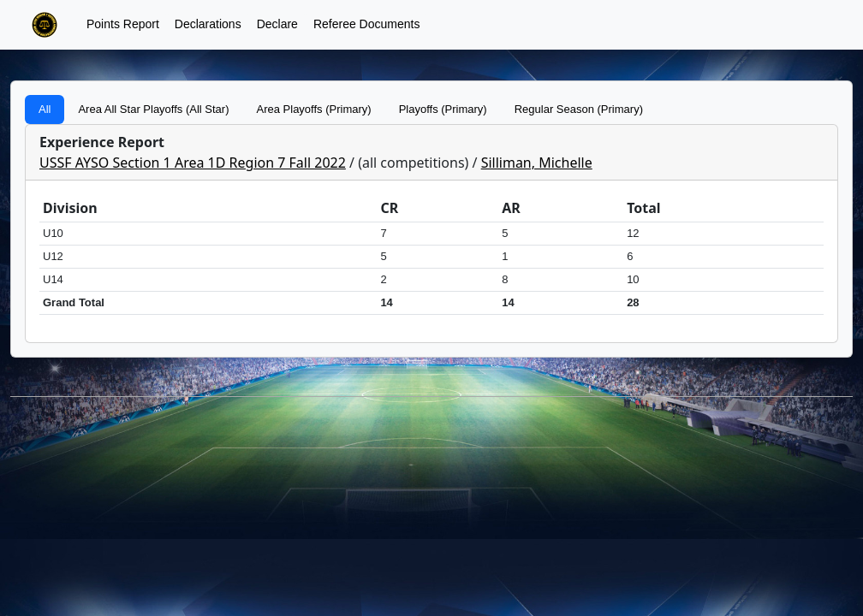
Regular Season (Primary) (579, 109)
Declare (277, 24)
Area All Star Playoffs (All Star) (153, 109)
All (45, 109)
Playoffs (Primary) (443, 109)
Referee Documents (367, 24)
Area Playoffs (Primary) (314, 109)
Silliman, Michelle (537, 163)
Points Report (123, 24)
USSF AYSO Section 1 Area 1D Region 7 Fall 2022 (193, 163)
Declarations (208, 24)
